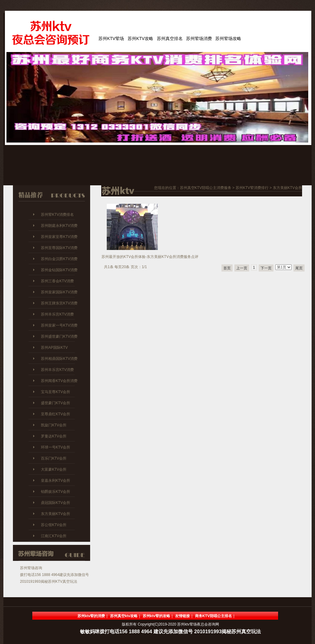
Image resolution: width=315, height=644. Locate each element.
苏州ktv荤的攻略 (156, 616)
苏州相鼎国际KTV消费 (59, 359)
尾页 (299, 268)
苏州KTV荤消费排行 (252, 188)
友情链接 (182, 616)
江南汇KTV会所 (54, 536)
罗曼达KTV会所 (54, 436)
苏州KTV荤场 (111, 38)
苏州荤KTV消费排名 (57, 215)
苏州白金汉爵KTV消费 (59, 259)
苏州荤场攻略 (228, 38)
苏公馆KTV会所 (54, 525)
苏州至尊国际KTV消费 (59, 248)
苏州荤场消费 (199, 38)
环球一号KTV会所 (56, 447)
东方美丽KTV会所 (56, 514)
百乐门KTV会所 (54, 458)
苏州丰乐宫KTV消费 (57, 314)
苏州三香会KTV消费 (57, 281)
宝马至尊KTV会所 (56, 392)
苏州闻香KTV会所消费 (59, 381)
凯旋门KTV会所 (54, 425)
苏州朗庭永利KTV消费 (59, 226)
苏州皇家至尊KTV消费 (59, 237)
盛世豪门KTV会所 (56, 403)
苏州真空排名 (170, 38)
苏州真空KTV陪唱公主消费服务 (206, 188)
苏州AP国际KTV (54, 348)
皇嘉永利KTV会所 (56, 481)
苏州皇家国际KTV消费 (59, 292)
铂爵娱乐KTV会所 (56, 492)
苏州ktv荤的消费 (91, 616)
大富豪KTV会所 (54, 469)
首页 (227, 268)
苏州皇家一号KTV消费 (59, 325)
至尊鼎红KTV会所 (56, 414)
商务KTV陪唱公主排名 (213, 616)
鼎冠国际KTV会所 (56, 503)
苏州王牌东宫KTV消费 (59, 303)
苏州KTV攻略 (140, 38)
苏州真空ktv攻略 (124, 616)
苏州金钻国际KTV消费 (59, 270)
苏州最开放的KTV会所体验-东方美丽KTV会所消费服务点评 (150, 257)
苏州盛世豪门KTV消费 (59, 336)
